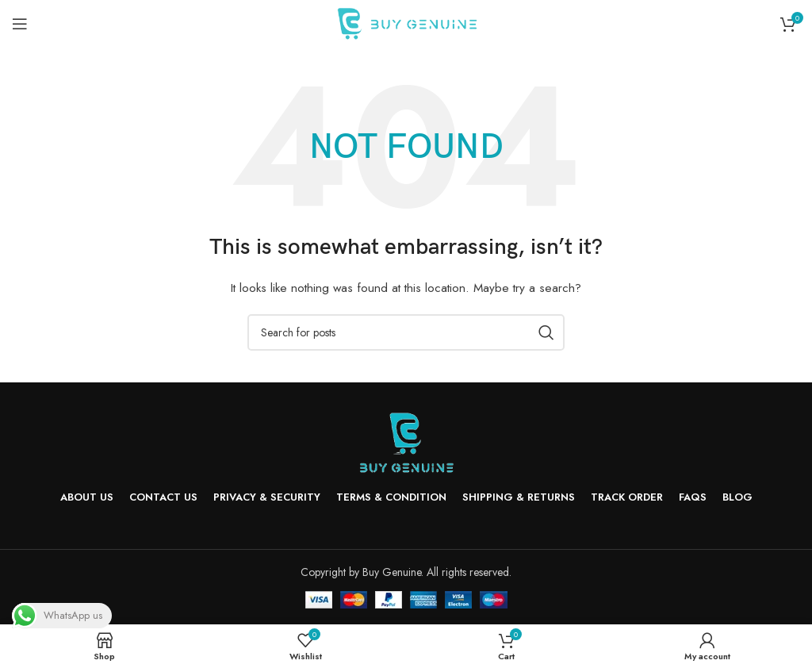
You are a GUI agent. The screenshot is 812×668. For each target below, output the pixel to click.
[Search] (406, 332)
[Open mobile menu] (20, 24)
